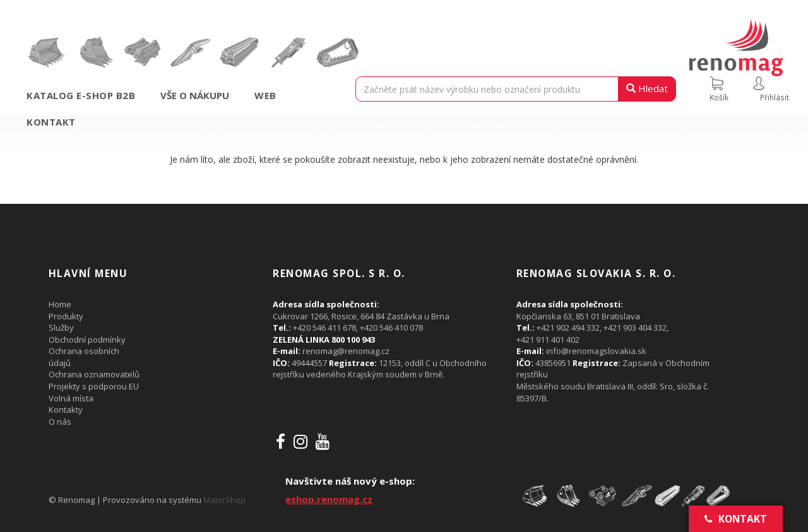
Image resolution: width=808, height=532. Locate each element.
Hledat (647, 88)
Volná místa (71, 398)
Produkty (66, 316)
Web (265, 95)
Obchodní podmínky (87, 340)
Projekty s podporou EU (94, 386)
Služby (61, 328)
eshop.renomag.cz (329, 499)
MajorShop (224, 500)
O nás (60, 422)
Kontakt (51, 122)
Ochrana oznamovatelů (94, 374)
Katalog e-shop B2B (81, 95)
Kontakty (66, 410)
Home (60, 304)
